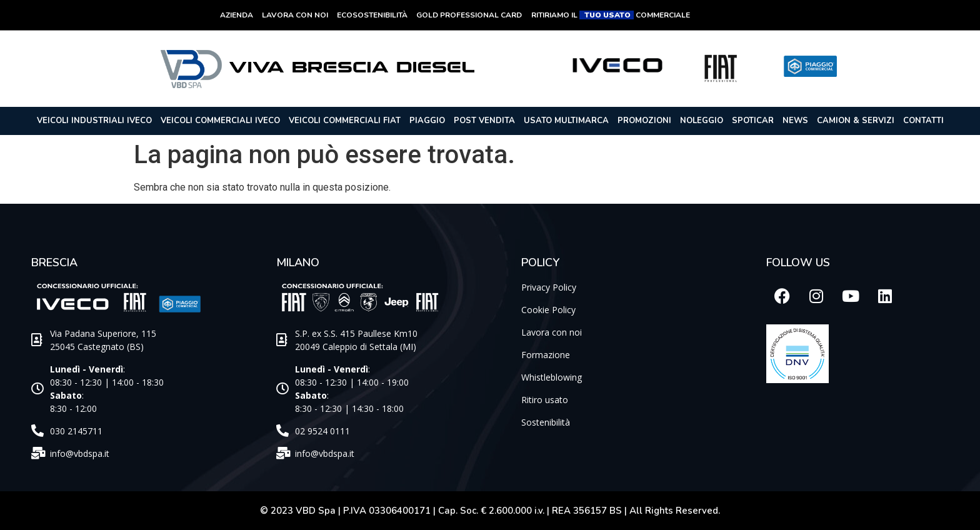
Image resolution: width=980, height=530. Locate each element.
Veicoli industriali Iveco (94, 121)
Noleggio (702, 121)
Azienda (237, 15)
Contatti (923, 121)
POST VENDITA (484, 121)
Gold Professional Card (469, 15)
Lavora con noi (295, 15)
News (795, 121)
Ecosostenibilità (372, 15)
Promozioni (644, 121)
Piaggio (427, 121)
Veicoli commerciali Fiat (345, 121)
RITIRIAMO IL (555, 15)
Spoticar (753, 121)
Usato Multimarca (566, 121)
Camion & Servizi (856, 121)
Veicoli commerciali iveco (220, 121)
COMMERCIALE (663, 15)
